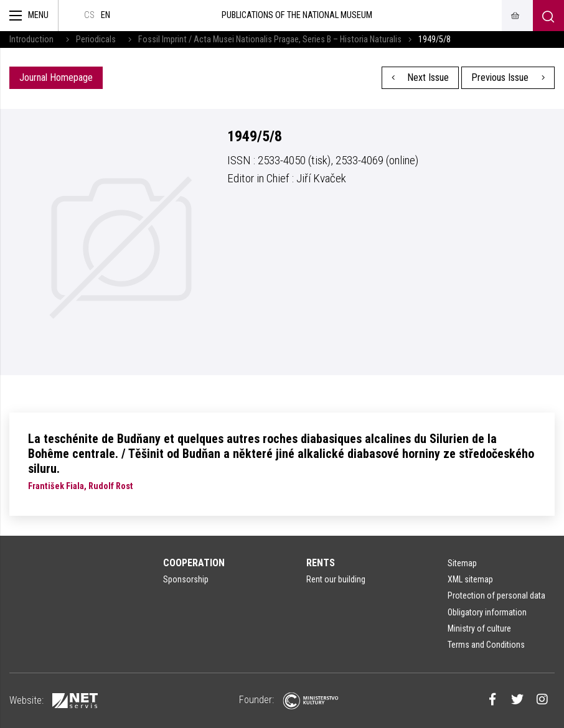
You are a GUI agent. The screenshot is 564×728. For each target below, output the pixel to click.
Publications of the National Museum (297, 15)
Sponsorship (186, 579)
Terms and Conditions (486, 645)
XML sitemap (470, 579)
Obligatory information (487, 612)
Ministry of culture (479, 628)
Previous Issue (508, 77)
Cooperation (194, 563)
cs (89, 15)
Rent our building (336, 579)
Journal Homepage (56, 77)
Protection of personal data (496, 595)
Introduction (31, 40)
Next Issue (421, 77)
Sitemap (462, 563)
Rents (321, 563)
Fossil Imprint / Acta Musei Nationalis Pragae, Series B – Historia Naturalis (270, 40)
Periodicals (96, 40)
